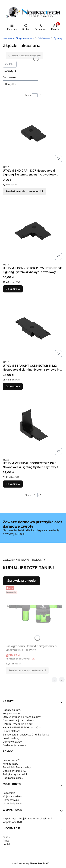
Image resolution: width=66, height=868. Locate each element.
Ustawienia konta (13, 803)
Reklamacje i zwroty (14, 745)
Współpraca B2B (12, 822)
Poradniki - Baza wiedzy (17, 767)
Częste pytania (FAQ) (15, 771)
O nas (6, 837)
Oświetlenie (44, 38)
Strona (28, 95)
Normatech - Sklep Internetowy (18, 38)
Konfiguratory (11, 764)
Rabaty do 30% (12, 710)
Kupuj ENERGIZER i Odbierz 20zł (22, 727)
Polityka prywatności (15, 774)
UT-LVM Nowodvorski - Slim (24, 56)
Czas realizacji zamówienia (18, 720)
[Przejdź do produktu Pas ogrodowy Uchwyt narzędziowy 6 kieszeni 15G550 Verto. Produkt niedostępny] (34, 614)
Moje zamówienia (13, 796)
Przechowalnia (11, 800)
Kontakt (7, 844)
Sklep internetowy (29, 863)
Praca (6, 841)
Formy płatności (12, 731)
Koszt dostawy (11, 738)
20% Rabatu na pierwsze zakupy (22, 717)
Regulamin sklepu (13, 778)
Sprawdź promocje (21, 581)
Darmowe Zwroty (13, 742)
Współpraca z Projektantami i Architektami (27, 818)
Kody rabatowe (12, 713)
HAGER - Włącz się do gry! (18, 724)
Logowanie (9, 793)
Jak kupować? (11, 760)
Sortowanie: (10, 77)
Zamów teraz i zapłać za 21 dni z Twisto (26, 734)
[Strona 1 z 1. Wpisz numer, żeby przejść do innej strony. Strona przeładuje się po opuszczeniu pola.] (35, 95)
